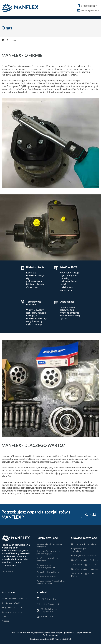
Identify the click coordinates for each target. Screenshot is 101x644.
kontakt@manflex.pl (88, 10)
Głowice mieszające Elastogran (85, 560)
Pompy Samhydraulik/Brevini (49, 572)
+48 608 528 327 (87, 6)
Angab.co (45, 639)
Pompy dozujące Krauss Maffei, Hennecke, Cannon (50, 582)
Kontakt (90, 514)
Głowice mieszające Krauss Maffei (83, 575)
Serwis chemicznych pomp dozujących (48, 559)
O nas (4, 616)
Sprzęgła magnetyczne (12, 612)
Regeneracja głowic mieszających (80, 550)
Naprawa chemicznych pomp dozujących (49, 545)
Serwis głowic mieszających (83, 555)
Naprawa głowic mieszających (85, 544)
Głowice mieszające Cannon (84, 564)
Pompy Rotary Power (46, 576)
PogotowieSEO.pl (63, 639)
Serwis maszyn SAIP (11, 603)
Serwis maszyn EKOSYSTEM (15, 598)
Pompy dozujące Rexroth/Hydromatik (46, 566)
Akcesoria (6, 621)
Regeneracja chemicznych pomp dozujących (48, 552)
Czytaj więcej (7, 571)
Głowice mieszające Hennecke (85, 569)
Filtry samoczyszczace (12, 607)
